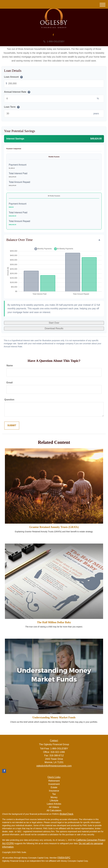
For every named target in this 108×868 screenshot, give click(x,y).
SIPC (68, 858)
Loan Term (12, 107)
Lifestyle (54, 801)
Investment (54, 784)
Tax (54, 794)
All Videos (54, 807)
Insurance (54, 791)
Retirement (54, 781)
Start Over (54, 323)
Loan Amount (13, 77)
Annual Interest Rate (17, 92)
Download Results (54, 328)
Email (10, 383)
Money (54, 797)
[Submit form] (12, 426)
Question (9, 400)
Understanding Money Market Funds (54, 717)
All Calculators (54, 810)
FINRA (61, 858)
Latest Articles (54, 804)
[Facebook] (53, 35)
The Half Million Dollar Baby (54, 622)
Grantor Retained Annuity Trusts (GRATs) (54, 527)
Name (10, 366)
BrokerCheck (66, 814)
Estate (54, 787)
